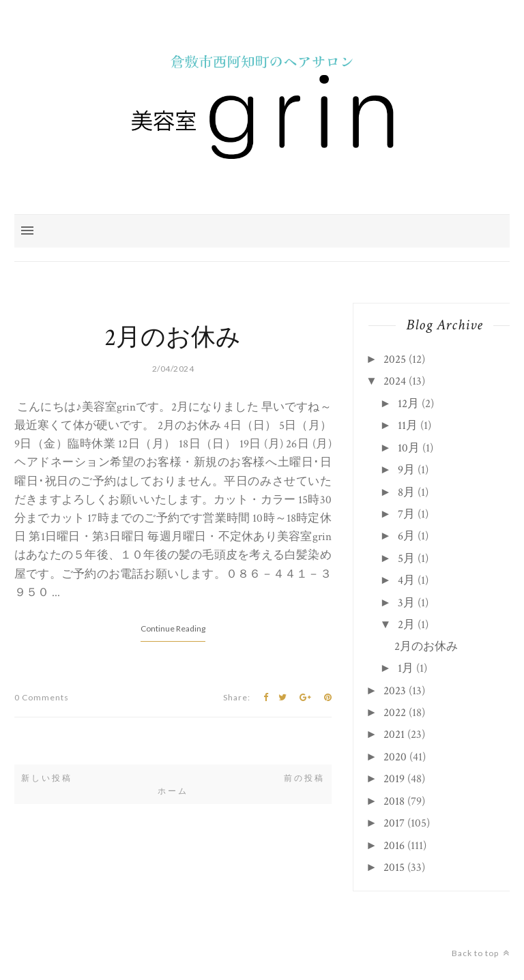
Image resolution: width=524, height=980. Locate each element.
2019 (394, 779)
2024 (395, 381)
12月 (408, 404)
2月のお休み (173, 338)
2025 (395, 359)
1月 (406, 668)
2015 (394, 867)
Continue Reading (173, 628)
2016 (394, 846)
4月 (406, 580)
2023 (395, 691)
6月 (406, 536)
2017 (394, 823)
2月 (406, 625)
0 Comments (42, 697)
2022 (395, 713)
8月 (406, 492)
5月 (406, 559)
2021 (394, 734)
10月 (409, 448)
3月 (406, 603)
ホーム (173, 791)
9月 (406, 470)
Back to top (481, 953)
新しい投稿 (47, 778)
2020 (395, 757)
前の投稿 (304, 778)
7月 (406, 514)
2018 (394, 801)
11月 (408, 426)
